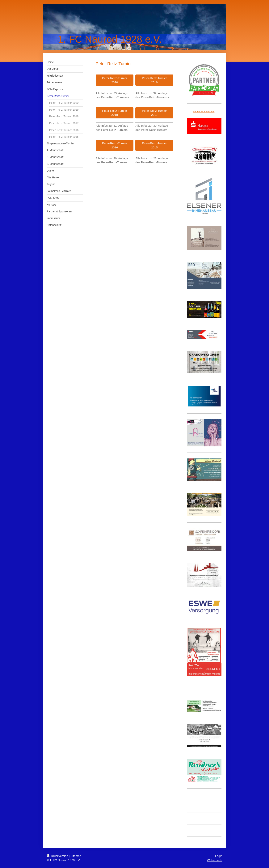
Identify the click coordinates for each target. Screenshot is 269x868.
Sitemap (76, 856)
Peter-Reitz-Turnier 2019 (154, 80)
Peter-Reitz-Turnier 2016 (115, 145)
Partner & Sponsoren (204, 112)
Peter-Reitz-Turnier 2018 (115, 113)
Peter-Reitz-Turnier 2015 (154, 145)
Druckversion (58, 856)
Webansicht (215, 860)
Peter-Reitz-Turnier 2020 (115, 80)
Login (219, 856)
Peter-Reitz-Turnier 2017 (154, 113)
